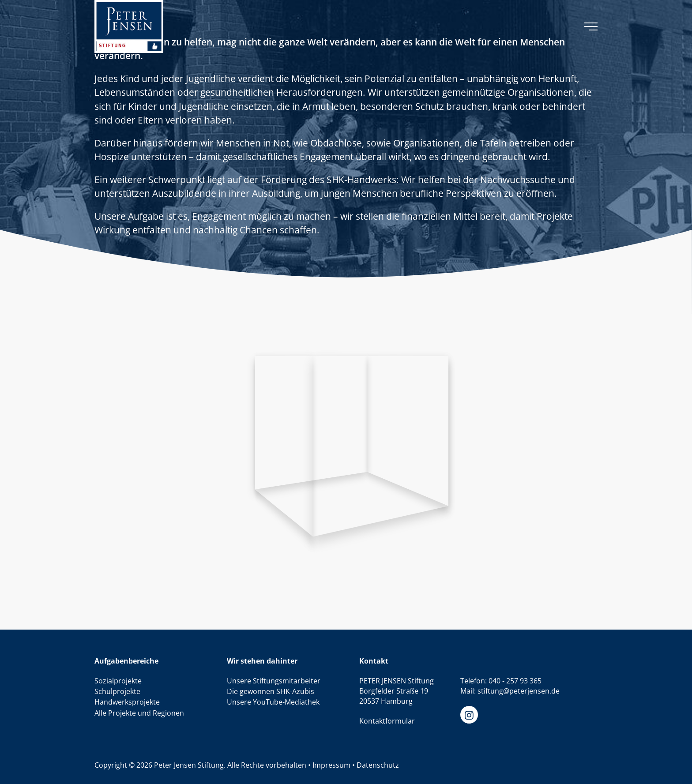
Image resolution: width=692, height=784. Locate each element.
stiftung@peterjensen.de (519, 691)
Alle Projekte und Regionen (139, 713)
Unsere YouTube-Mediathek (273, 702)
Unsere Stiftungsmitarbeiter (274, 681)
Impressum (331, 765)
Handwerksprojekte (127, 702)
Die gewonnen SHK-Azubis (271, 691)
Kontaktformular (387, 721)
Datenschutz (378, 765)
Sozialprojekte (118, 681)
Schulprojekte (117, 691)
